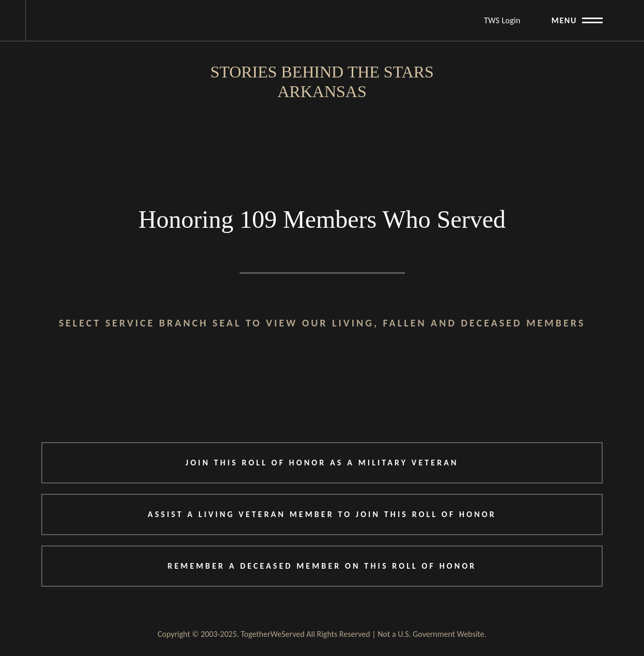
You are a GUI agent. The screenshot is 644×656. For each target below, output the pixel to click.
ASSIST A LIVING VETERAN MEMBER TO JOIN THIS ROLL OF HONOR (322, 514)
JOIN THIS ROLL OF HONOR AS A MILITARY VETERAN (322, 463)
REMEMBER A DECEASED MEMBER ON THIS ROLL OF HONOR (322, 566)
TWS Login (502, 20)
